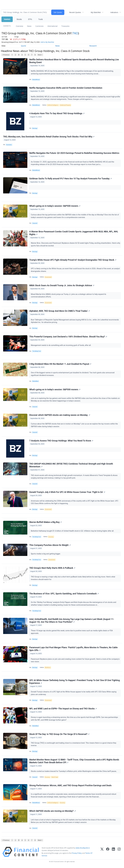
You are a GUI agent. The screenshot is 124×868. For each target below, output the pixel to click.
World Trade (55, 779)
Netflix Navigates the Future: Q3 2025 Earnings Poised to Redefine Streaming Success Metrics (74, 153)
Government (48, 277)
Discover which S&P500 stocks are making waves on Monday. (60, 416)
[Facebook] (108, 853)
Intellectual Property (65, 105)
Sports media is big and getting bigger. (46, 555)
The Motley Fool (37, 352)
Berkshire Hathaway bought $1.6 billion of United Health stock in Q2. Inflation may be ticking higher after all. (73, 532)
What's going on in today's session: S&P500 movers (55, 206)
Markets (7, 19)
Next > (40, 55)
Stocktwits (9, 145)
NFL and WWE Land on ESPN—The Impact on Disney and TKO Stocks (63, 710)
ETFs (30, 19)
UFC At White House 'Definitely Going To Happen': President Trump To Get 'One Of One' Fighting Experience (75, 683)
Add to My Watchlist (47, 42)
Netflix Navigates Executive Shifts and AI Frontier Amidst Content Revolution (66, 88)
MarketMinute (36, 80)
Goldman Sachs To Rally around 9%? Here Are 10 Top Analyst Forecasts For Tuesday (70, 179)
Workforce (48, 669)
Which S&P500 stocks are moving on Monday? (52, 813)
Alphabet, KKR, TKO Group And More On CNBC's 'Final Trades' (60, 312)
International (52, 26)
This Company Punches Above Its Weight (50, 546)
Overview (19, 26)
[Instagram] (119, 853)
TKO (75, 33)
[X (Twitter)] (102, 853)
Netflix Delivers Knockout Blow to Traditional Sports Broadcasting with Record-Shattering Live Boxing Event (74, 61)
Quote (23, 46)
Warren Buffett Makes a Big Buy (45, 523)
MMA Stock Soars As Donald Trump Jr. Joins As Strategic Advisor (62, 286)
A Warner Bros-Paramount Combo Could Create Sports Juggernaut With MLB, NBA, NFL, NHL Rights (74, 233)
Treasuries (65, 26)
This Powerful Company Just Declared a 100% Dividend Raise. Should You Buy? (68, 337)
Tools (41, 19)
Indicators (114, 12)
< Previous (6, 55)
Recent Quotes (75, 12)
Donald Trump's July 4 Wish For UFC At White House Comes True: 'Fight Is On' (67, 493)
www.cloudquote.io (83, 849)
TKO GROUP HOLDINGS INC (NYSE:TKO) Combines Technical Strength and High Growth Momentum (71, 466)
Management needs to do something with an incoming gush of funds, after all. (61, 346)
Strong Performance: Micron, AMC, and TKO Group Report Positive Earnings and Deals (70, 787)
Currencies (39, 26)
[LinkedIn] (113, 853)
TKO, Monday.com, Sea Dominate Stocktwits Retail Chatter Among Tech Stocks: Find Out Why (49, 137)
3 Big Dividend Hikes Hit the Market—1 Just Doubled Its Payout (60, 365)
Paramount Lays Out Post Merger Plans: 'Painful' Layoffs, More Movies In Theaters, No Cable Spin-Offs (73, 650)
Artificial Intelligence (53, 105)
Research (93, 46)
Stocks (19, 19)
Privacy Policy (77, 855)
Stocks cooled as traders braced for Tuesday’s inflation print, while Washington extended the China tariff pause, (74, 773)
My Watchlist (96, 12)
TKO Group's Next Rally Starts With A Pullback (52, 569)
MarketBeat (35, 382)
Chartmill (35, 224)
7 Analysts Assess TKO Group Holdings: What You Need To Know (61, 441)
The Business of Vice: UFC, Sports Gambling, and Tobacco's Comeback (64, 595)
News (29, 26)
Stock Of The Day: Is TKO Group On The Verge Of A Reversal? (59, 735)
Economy (51, 538)
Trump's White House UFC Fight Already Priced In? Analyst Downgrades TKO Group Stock (73, 260)
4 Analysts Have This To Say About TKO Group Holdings (57, 114)
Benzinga (35, 128)
